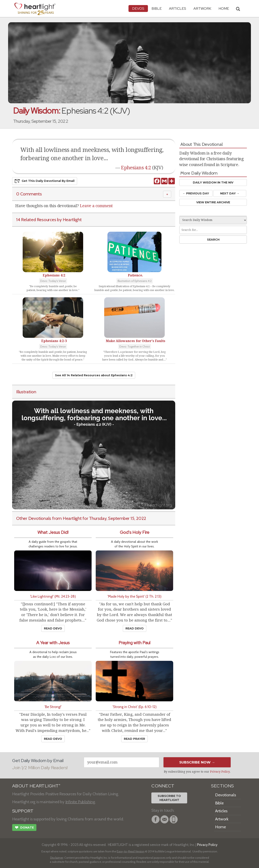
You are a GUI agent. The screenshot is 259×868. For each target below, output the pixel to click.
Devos (138, 8)
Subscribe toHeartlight (169, 798)
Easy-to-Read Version (131, 851)
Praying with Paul (134, 643)
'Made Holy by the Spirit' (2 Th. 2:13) (134, 596)
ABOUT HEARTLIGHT (36, 786)
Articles (178, 8)
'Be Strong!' (53, 707)
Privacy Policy (220, 772)
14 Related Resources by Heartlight (49, 220)
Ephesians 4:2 (136, 168)
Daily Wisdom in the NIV (213, 182)
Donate (24, 828)
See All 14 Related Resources (94, 375)
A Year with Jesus (53, 643)
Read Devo (53, 628)
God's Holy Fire (135, 532)
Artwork (202, 8)
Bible (157, 8)
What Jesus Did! (53, 532)
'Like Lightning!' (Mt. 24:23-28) (53, 596)
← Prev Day (196, 193)
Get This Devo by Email (45, 181)
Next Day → (230, 193)
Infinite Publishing (80, 802)
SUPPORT (23, 811)
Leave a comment (96, 206)
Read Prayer (134, 739)
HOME (224, 8)
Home (220, 827)
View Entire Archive (213, 202)
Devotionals (226, 795)
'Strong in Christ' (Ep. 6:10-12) (135, 707)
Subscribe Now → (197, 762)
